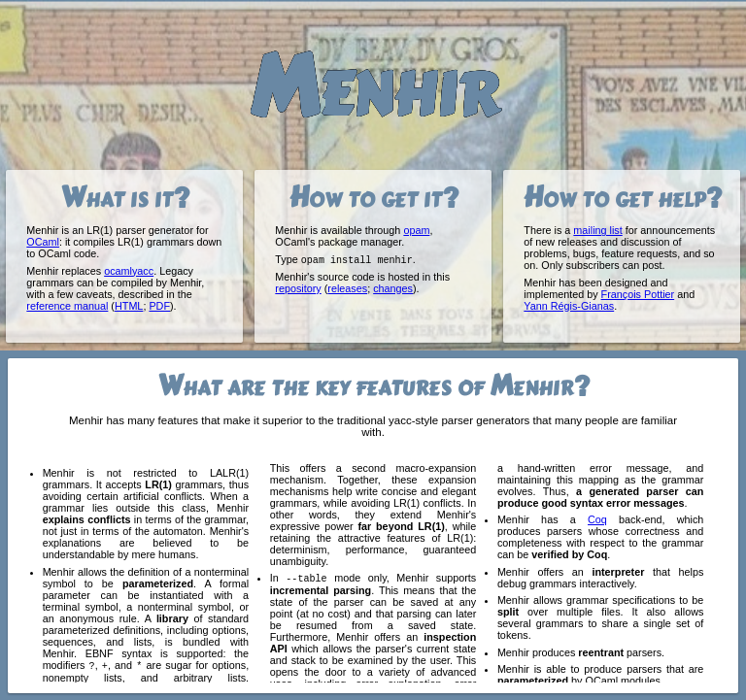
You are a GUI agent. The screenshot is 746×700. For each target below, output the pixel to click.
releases (347, 289)
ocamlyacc (129, 271)
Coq (597, 519)
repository (298, 289)
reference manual (67, 306)
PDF (159, 306)
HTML (129, 306)
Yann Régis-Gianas (569, 306)
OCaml (43, 242)
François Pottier (638, 294)
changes (393, 289)
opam (416, 230)
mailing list (597, 230)
